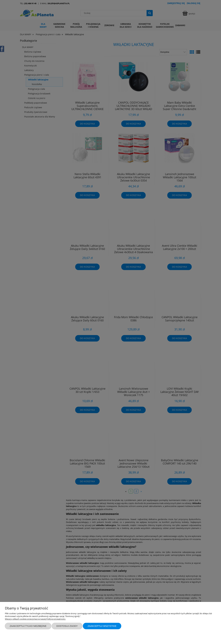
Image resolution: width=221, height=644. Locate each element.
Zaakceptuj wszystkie (102, 626)
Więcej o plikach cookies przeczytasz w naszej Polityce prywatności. (35, 619)
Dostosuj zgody (67, 626)
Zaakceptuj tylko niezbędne (28, 626)
